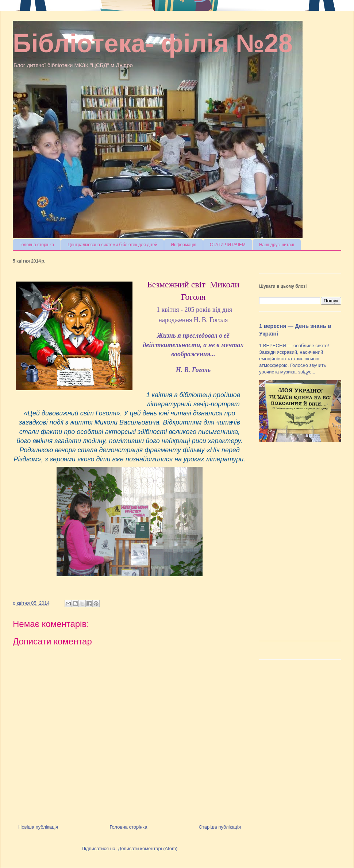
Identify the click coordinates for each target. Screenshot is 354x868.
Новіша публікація (38, 827)
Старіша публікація (220, 827)
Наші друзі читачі (277, 245)
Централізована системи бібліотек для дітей (112, 245)
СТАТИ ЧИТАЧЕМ (228, 245)
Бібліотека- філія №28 (153, 43)
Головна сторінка (37, 245)
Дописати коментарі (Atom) (148, 848)
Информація (183, 245)
